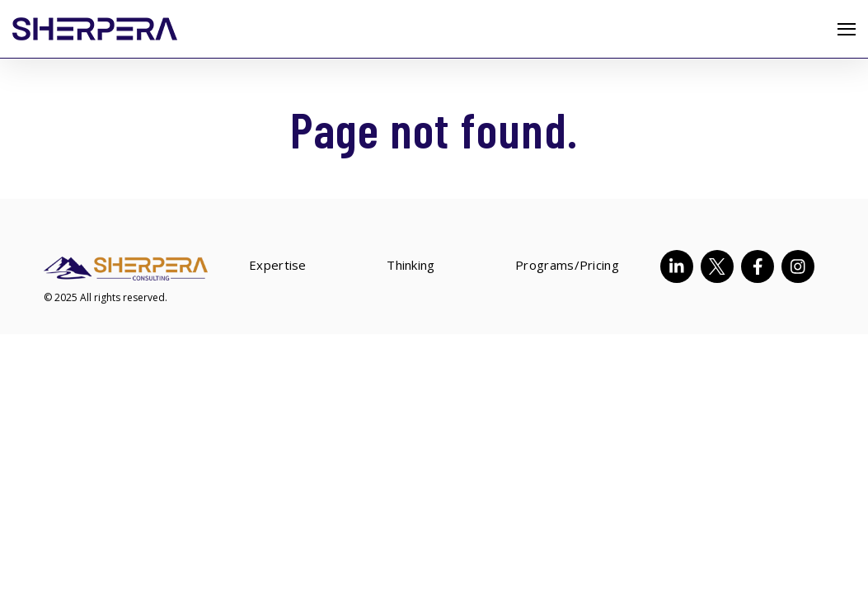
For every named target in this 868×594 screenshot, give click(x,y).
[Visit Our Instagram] (798, 266)
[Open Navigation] (847, 29)
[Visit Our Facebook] (758, 266)
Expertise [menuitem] (278, 266)
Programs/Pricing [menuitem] (567, 266)
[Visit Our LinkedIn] (677, 266)
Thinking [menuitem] (411, 266)
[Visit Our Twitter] (717, 266)
